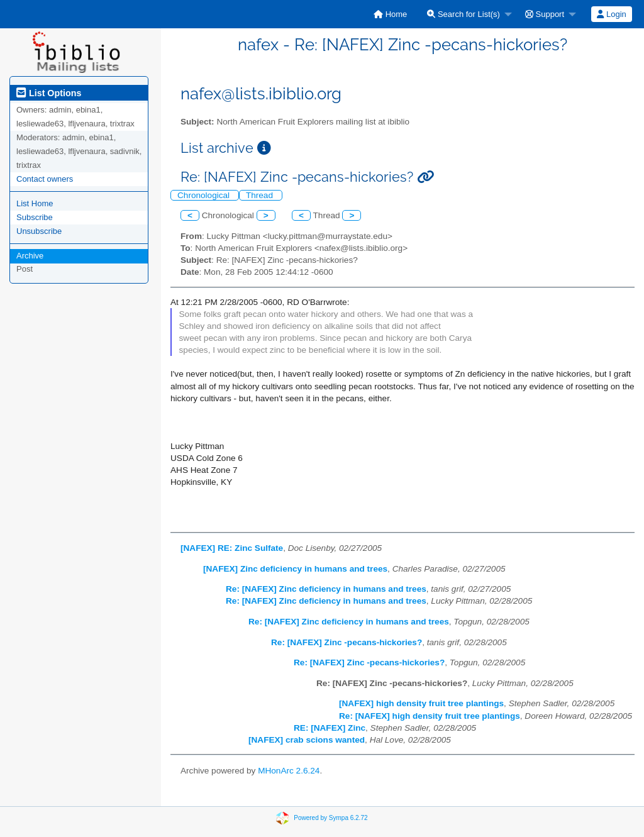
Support (545, 14)
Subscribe (35, 217)
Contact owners (45, 179)
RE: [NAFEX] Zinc (330, 728)
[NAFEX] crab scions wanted (307, 740)
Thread (261, 195)
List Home (35, 203)
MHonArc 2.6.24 (289, 771)
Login (611, 14)
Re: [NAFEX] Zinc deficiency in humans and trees (326, 589)
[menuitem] (390, 14)
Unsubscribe (39, 231)
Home (390, 14)
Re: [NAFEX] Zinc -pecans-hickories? (347, 642)
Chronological (205, 195)
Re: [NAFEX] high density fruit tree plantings (430, 716)
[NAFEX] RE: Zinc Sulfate (232, 548)
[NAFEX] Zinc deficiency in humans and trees (295, 569)
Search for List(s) (464, 14)
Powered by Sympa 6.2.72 (330, 818)
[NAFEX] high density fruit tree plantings (421, 703)
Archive (30, 256)
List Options (49, 93)
